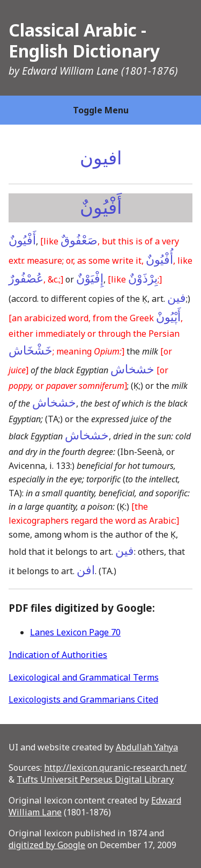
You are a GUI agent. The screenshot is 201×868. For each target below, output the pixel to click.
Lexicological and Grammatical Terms (84, 677)
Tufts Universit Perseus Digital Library (95, 779)
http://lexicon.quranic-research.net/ (115, 768)
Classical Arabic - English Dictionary (84, 40)
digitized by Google (47, 845)
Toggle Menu (101, 110)
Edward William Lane (70, 71)
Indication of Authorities (58, 655)
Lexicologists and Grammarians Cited (83, 699)
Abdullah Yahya (147, 747)
